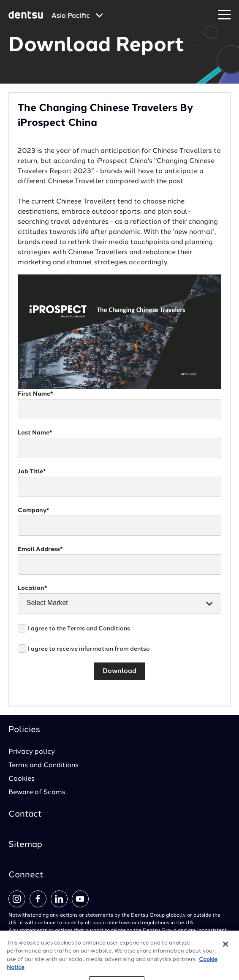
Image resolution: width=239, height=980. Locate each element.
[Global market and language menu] (77, 16)
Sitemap (25, 845)
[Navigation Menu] (224, 15)
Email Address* (40, 549)
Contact (25, 814)
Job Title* (32, 472)
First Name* (35, 394)
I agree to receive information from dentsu (89, 649)
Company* (34, 510)
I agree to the (79, 629)
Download (119, 671)
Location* (33, 588)
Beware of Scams (37, 793)
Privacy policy (32, 752)
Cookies (22, 779)
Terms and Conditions (99, 629)
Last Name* (35, 433)
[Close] (225, 954)
